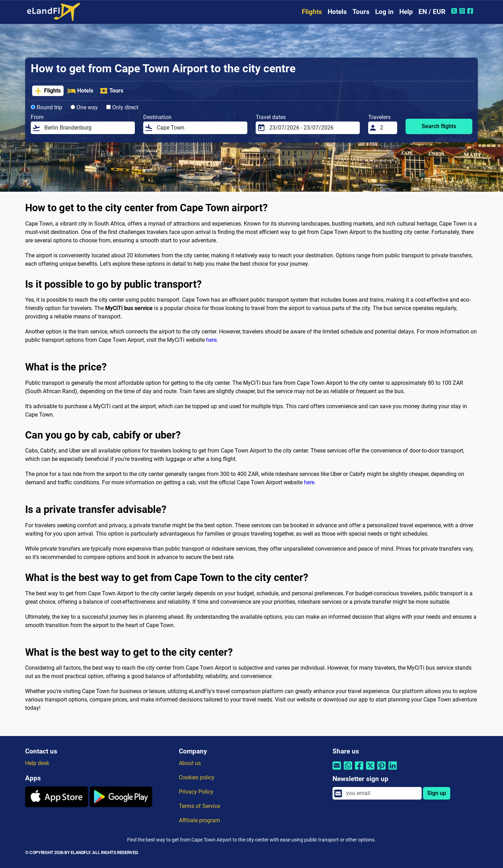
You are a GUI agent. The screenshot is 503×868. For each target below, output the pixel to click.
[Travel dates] (312, 128)
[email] (382, 793)
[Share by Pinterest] (381, 770)
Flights (312, 12)
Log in (384, 12)
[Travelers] (387, 128)
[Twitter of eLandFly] (455, 11)
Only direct (122, 107)
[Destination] (200, 128)
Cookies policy (197, 777)
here (211, 340)
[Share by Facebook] (359, 770)
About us (190, 763)
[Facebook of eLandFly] (471, 11)
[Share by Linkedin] (393, 770)
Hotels (337, 12)
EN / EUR (432, 12)
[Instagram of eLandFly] (463, 11)
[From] (88, 128)
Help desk (37, 763)
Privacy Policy (196, 792)
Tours (361, 12)
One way (84, 107)
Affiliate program (199, 820)
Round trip (46, 107)
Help (406, 12)
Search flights (439, 126)
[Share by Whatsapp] (348, 770)
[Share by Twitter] (370, 770)
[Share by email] (337, 770)
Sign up (437, 793)
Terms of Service (199, 806)
